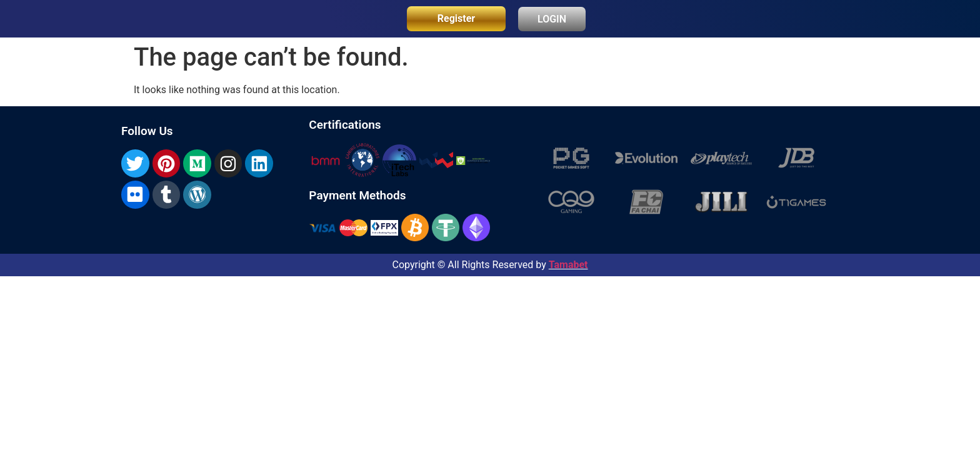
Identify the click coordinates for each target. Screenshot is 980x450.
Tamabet (568, 265)
